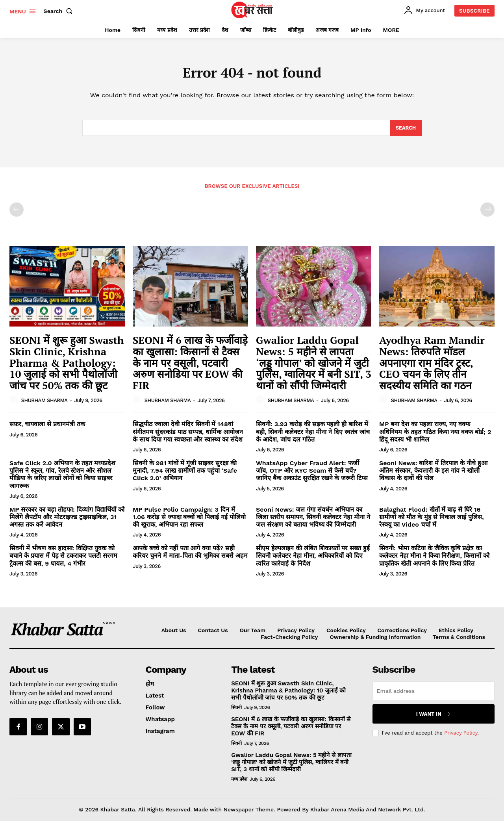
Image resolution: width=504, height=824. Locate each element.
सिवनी (236, 711)
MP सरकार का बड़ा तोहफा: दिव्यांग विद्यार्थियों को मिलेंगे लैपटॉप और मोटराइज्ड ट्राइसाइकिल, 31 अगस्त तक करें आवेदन (67, 520)
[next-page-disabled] (487, 213)
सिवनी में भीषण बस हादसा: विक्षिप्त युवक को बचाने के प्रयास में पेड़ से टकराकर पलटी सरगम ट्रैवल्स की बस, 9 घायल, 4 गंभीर (63, 559)
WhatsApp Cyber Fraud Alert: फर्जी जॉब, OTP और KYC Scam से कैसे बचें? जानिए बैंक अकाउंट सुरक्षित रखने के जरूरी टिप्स (312, 474)
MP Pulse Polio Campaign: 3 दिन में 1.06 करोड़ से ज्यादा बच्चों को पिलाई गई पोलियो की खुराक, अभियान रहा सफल (189, 520)
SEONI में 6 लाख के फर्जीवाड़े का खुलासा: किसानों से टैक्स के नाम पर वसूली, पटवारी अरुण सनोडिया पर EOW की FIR (190, 366)
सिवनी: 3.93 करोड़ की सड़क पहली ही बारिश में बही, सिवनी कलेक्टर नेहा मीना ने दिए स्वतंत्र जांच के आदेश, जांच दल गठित (313, 435)
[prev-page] (17, 213)
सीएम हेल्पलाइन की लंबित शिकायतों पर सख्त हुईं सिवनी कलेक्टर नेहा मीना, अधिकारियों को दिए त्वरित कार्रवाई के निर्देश (313, 559)
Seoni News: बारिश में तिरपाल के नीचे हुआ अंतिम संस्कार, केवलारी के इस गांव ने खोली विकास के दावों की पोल (433, 474)
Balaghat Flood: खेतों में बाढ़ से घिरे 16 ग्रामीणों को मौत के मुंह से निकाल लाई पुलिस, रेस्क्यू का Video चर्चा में (432, 520)
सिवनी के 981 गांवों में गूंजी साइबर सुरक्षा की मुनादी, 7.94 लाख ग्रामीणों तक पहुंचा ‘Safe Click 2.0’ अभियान (185, 474)
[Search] (405, 131)
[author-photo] (15, 403)
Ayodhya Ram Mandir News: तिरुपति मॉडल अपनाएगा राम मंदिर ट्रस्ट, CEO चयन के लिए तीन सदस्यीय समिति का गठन (432, 366)
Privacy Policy (461, 736)
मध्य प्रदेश (239, 782)
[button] (60, 11)
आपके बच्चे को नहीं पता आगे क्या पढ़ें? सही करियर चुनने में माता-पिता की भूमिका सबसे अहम (190, 555)
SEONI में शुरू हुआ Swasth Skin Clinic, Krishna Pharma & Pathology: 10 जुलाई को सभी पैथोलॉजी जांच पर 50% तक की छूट (67, 366)
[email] (434, 694)
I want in (434, 717)
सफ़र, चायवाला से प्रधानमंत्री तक (47, 427)
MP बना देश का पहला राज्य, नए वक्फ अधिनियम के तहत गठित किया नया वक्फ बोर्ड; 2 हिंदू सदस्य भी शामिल (435, 435)
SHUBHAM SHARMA (44, 403)
